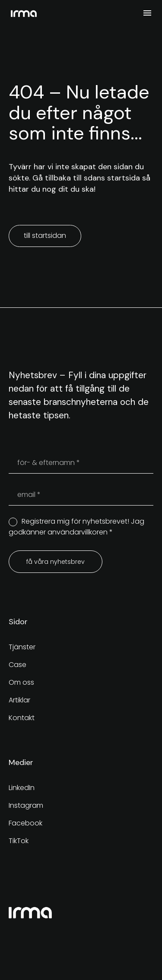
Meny (147, 13)
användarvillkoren (78, 532)
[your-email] (81, 495)
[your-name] (81, 463)
